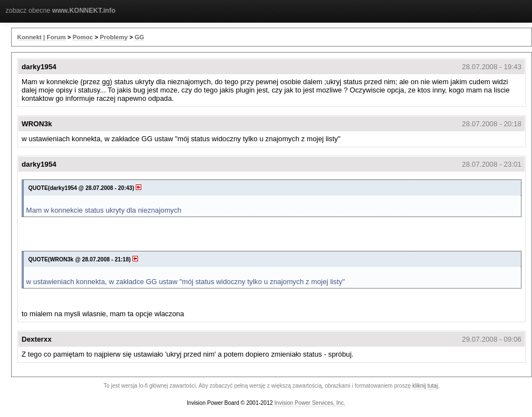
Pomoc (83, 37)
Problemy (114, 37)
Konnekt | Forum (41, 37)
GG (139, 37)
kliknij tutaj (425, 386)
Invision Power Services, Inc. (310, 403)
